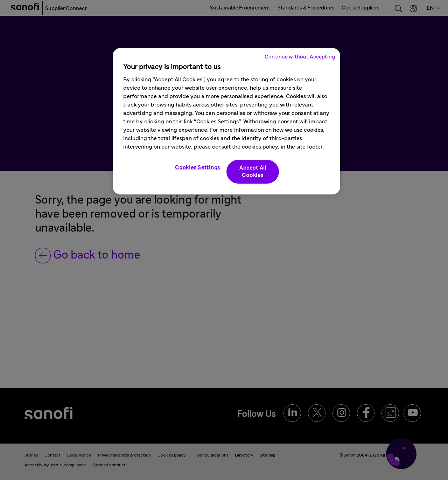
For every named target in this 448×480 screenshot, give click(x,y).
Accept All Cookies (253, 172)
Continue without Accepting (300, 57)
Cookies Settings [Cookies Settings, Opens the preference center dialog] (198, 168)
